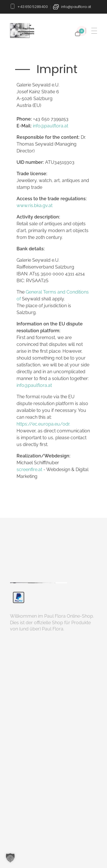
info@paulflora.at (76, 7)
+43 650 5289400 (33, 7)
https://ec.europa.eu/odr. (43, 424)
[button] (10, 858)
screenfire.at (29, 470)
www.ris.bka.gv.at (35, 206)
